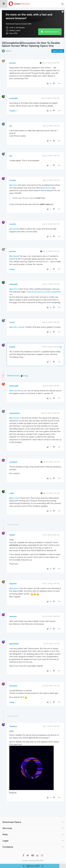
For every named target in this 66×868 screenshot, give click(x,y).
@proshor (14, 177)
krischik (13, 173)
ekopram (13, 576)
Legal (6, 833)
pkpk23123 (14, 636)
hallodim (13, 609)
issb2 (12, 486)
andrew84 (13, 91)
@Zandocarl (46, 180)
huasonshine (15, 405)
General (8, 43)
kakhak (12, 339)
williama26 (14, 378)
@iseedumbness (16, 383)
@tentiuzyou (15, 410)
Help (5, 827)
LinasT (12, 315)
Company (8, 839)
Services (7, 821)
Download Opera (51, 24)
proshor (13, 55)
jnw (11, 118)
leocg (24, 368)
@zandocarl (14, 581)
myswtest (13, 454)
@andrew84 (14, 221)
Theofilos (13, 719)
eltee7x (12, 527)
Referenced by (14, 368)
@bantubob (14, 490)
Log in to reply (58, 43)
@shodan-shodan (17, 319)
